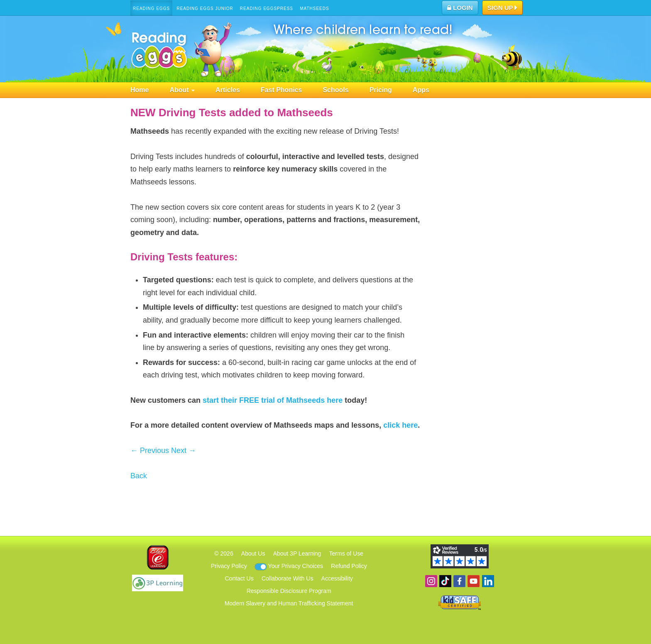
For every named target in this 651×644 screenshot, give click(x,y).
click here (400, 425)
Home (139, 90)
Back (139, 476)
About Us (253, 553)
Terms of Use (346, 553)
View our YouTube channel (474, 581)
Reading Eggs (151, 9)
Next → (184, 451)
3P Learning (158, 583)
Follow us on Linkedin (488, 581)
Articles (228, 90)
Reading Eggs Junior (205, 9)
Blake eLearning (158, 557)
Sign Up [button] (503, 8)
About (182, 90)
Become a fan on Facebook (459, 581)
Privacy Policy (229, 566)
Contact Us (239, 578)
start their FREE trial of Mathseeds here (273, 400)
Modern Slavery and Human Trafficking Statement (289, 603)
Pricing (381, 90)
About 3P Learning (297, 553)
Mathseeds (314, 9)
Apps (421, 90)
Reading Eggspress (267, 9)
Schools (335, 90)
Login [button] (460, 8)
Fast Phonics (281, 90)
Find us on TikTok (445, 581)
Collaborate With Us (288, 578)
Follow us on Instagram (431, 581)
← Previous (150, 451)
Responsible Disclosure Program (289, 591)
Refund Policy (349, 566)
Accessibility (337, 578)
